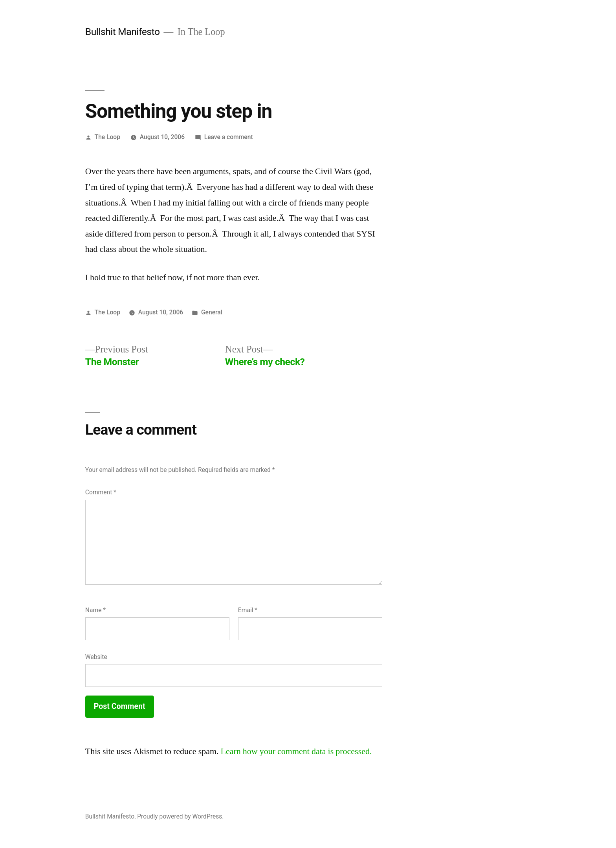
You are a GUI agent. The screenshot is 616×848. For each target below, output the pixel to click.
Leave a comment (229, 137)
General (212, 312)
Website (96, 657)
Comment (101, 492)
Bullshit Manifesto (123, 32)
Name (95, 610)
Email (248, 610)
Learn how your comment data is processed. (296, 751)
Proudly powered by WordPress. (180, 816)
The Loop (107, 137)
